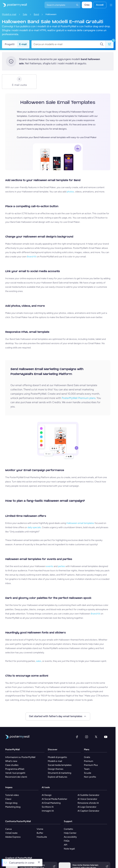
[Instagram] (87, 737)
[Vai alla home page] (13, 5)
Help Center (70, 833)
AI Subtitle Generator (88, 795)
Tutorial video (12, 795)
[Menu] (111, 5)
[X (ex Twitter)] (96, 737)
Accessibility (70, 837)
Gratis (87, 757)
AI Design (47, 795)
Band (36, 14)
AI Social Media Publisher (54, 799)
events (50, 566)
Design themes (56, 769)
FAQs (67, 841)
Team (87, 769)
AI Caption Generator (88, 811)
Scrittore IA (48, 807)
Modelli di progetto (57, 757)
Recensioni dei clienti (16, 777)
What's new (11, 761)
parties (61, 566)
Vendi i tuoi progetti (15, 773)
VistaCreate (11, 833)
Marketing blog (13, 807)
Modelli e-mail (9, 14)
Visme (40, 829)
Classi (8, 799)
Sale (25, 14)
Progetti (10, 44)
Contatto (68, 829)
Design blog (11, 803)
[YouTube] (106, 737)
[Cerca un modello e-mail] (67, 44)
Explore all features (58, 777)
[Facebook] (77, 737)
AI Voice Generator (87, 799)
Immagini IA (48, 811)
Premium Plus (91, 765)
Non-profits (90, 777)
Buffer (40, 833)
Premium (89, 761)
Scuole (88, 773)
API (66, 845)
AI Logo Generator (87, 807)
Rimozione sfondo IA (88, 803)
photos (70, 192)
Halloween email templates (80, 523)
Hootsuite (42, 837)
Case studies (12, 765)
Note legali (69, 849)
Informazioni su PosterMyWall (20, 757)
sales (39, 661)
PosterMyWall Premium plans (79, 398)
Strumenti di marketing (59, 773)
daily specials (34, 527)
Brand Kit (32, 257)
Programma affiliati (15, 769)
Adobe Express (13, 837)
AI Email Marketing (51, 803)
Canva (8, 829)
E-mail (23, 44)
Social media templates (60, 765)
